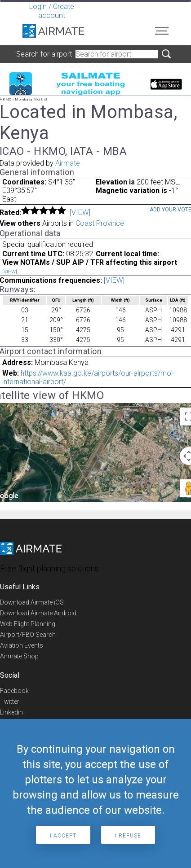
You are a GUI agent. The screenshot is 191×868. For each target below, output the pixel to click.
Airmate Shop (19, 656)
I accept (63, 836)
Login (38, 7)
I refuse (128, 836)
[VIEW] (80, 213)
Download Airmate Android (38, 613)
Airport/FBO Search (28, 635)
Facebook (14, 691)
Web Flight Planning (28, 624)
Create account (56, 11)
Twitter (10, 701)
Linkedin (11, 712)
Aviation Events (22, 645)
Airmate (68, 163)
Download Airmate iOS (32, 602)
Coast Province (100, 223)
